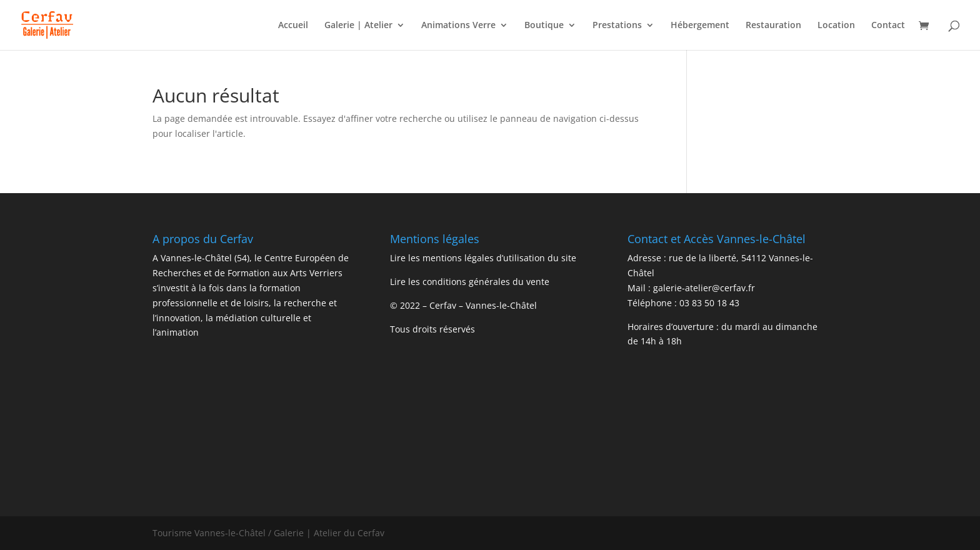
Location (836, 26)
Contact (888, 26)
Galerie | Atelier (358, 26)
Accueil (293, 26)
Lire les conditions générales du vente (470, 282)
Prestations (617, 26)
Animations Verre (458, 26)
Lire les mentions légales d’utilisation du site (483, 258)
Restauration (773, 26)
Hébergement (700, 26)
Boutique (544, 26)
